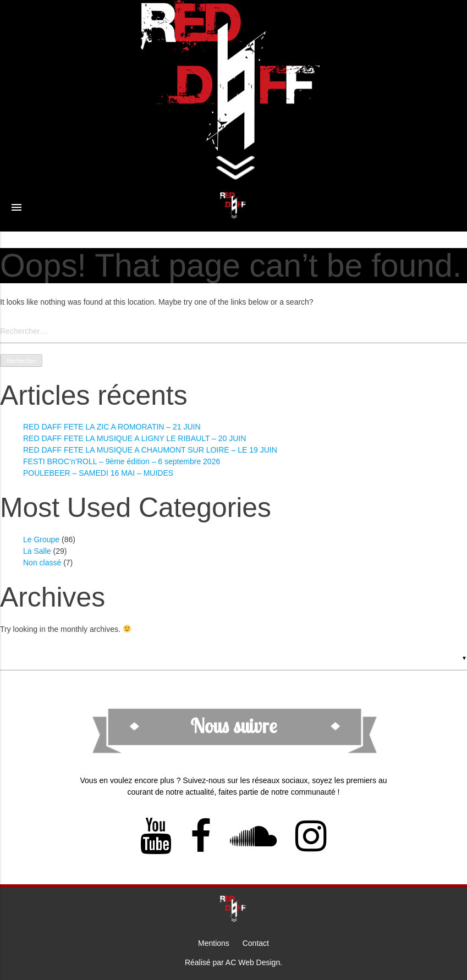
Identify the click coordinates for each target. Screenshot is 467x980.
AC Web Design (253, 962)
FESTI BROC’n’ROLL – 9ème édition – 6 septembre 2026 (122, 461)
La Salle (37, 551)
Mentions (214, 943)
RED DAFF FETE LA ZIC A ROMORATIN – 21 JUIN (112, 427)
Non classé (42, 563)
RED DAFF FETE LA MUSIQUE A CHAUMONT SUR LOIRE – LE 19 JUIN (150, 450)
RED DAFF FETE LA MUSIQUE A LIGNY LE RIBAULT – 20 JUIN (134, 438)
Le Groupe (41, 539)
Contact (256, 943)
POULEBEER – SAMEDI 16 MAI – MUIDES (98, 473)
